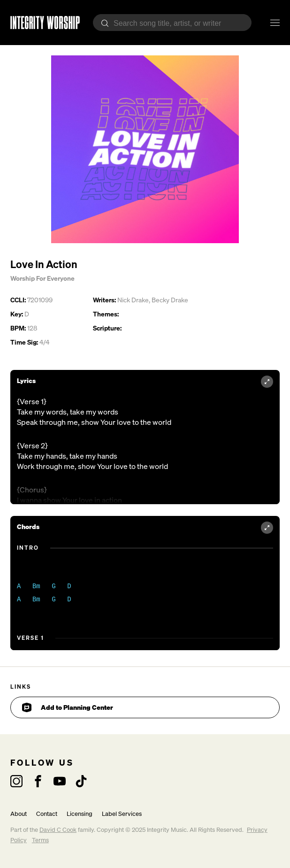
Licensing (80, 814)
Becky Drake (170, 300)
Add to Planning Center (68, 707)
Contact (47, 814)
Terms (40, 840)
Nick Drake (133, 300)
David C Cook (58, 830)
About (19, 814)
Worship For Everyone (42, 278)
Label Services (122, 814)
